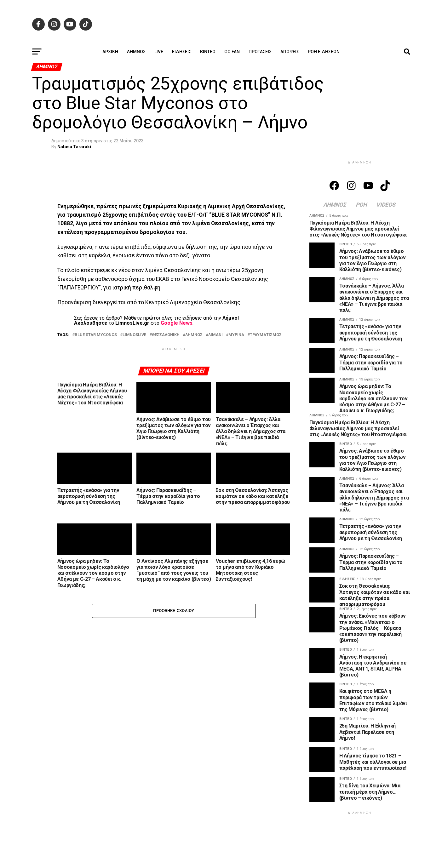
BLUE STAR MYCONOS (96, 335)
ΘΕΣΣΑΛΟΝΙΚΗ (166, 335)
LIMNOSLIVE (134, 335)
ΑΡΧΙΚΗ (110, 52)
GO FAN (232, 52)
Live (159, 52)
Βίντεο (208, 52)
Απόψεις (290, 52)
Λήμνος (136, 52)
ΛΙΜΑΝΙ (215, 335)
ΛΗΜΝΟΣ (194, 335)
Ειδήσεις (182, 52)
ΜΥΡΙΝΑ (236, 335)
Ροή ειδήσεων (324, 52)
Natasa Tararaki (74, 147)
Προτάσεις (260, 52)
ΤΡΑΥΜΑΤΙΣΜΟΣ (266, 335)
